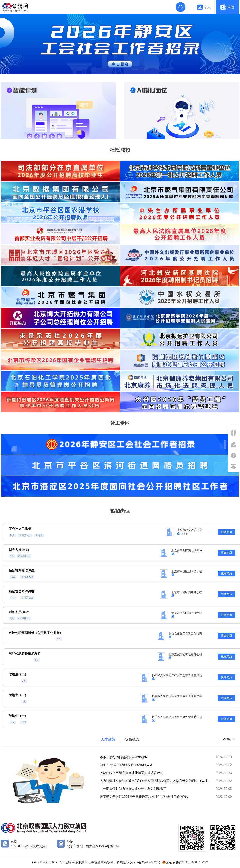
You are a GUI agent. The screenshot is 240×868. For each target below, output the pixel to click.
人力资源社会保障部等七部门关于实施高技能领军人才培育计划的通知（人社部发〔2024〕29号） (156, 781)
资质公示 (123, 862)
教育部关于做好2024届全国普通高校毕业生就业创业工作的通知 (145, 797)
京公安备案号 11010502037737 (187, 862)
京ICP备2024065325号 (145, 862)
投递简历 (227, 532)
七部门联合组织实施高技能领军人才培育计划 (132, 773)
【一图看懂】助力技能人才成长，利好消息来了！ (135, 789)
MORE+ (229, 739)
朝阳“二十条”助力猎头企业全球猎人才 (126, 765)
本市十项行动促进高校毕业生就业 (124, 757)
